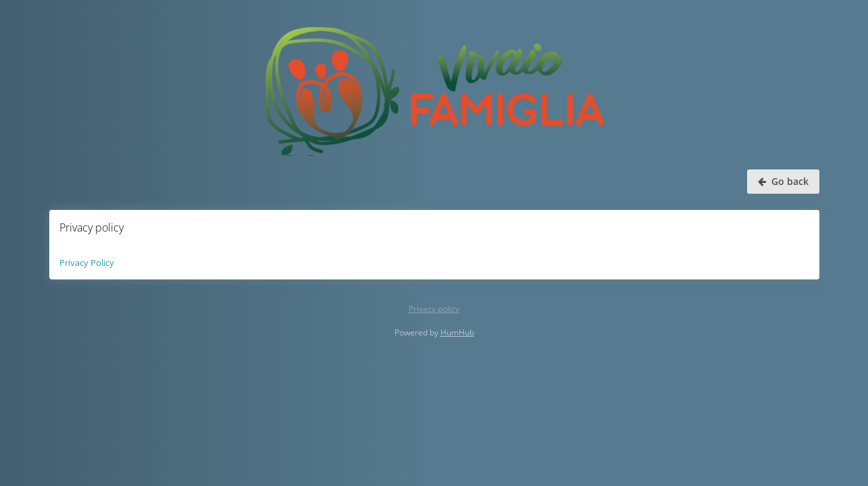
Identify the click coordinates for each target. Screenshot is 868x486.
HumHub (457, 332)
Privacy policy (434, 309)
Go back (783, 181)
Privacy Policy (87, 263)
